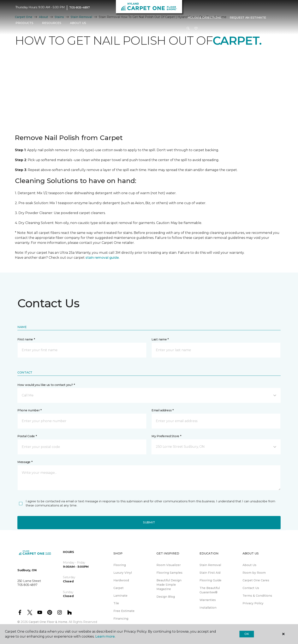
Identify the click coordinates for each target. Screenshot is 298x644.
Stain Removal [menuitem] (210, 565)
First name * (26, 339)
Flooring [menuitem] (120, 565)
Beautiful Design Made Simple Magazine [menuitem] (169, 585)
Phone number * (29, 410)
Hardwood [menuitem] (121, 580)
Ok (247, 634)
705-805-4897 (80, 7)
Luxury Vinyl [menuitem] (123, 573)
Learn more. (105, 636)
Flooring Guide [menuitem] (210, 580)
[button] (188, 29)
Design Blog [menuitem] (166, 597)
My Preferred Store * (166, 436)
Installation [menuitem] (208, 608)
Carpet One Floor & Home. (48, 622)
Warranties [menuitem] (208, 600)
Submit (149, 522)
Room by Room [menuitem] (254, 573)
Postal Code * (27, 436)
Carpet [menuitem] (118, 588)
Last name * (160, 339)
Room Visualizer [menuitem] (169, 565)
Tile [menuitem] (116, 603)
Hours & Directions (204, 18)
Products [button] (24, 23)
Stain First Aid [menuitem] (210, 573)
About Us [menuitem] (249, 565)
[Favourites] (196, 29)
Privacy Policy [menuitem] (253, 603)
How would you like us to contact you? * (46, 385)
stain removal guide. (102, 258)
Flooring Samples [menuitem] (169, 573)
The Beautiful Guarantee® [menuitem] (210, 590)
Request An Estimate (248, 18)
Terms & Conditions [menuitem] (257, 596)
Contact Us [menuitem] (251, 588)
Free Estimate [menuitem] (124, 611)
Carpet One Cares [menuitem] (256, 580)
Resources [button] (52, 23)
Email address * (163, 410)
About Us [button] (78, 23)
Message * (25, 462)
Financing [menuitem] (121, 619)
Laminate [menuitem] (120, 596)
